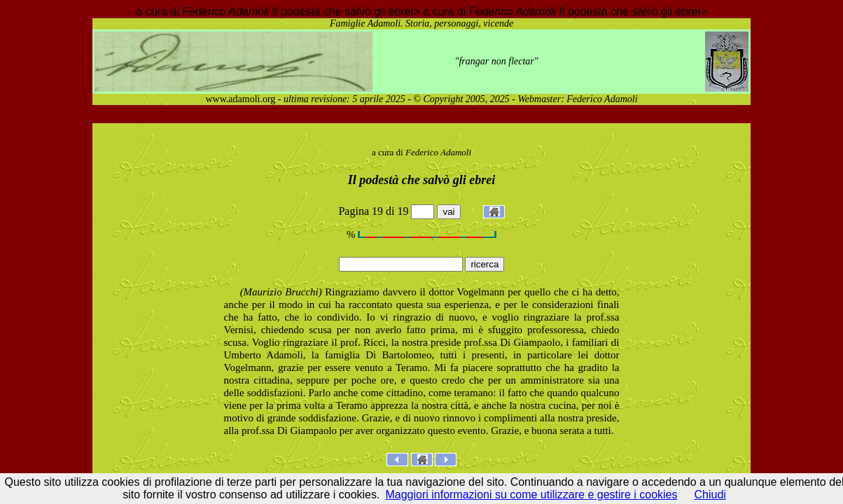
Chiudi (710, 495)
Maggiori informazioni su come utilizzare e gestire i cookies (531, 495)
